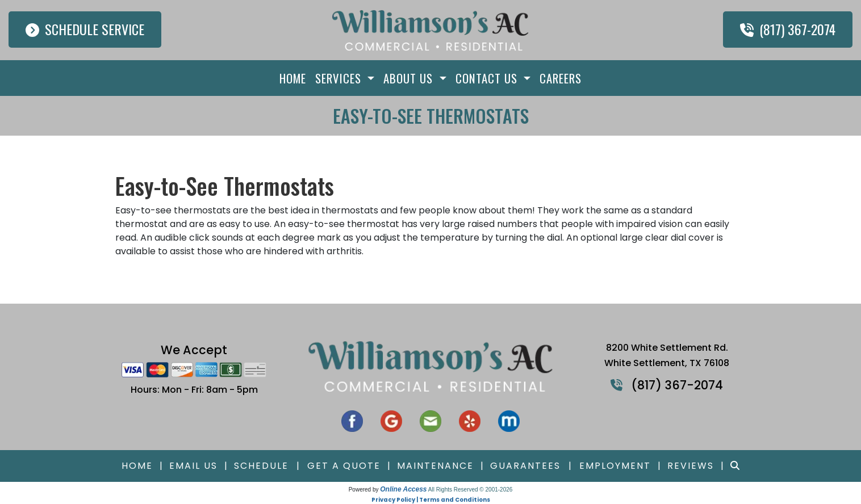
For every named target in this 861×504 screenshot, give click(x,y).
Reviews (691, 466)
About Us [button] (410, 78)
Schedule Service (85, 29)
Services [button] (340, 78)
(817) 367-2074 (788, 29)
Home (293, 78)
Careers (561, 78)
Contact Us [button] (488, 78)
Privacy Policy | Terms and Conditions (431, 500)
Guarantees (525, 466)
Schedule (261, 466)
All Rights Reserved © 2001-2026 (471, 490)
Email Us (193, 466)
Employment (615, 466)
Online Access (403, 489)
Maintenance (435, 466)
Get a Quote (344, 466)
